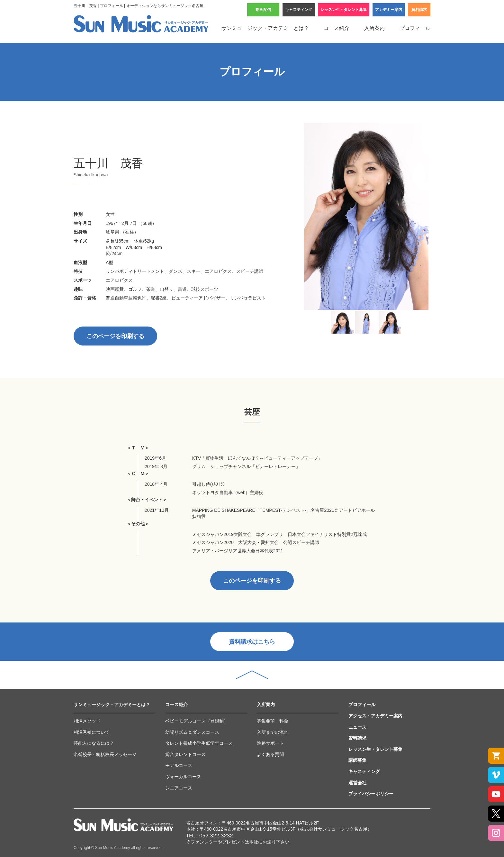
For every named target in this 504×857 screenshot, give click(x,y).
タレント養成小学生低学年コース (199, 743)
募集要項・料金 (273, 721)
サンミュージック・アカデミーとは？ (265, 28)
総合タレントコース (185, 754)
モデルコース (179, 765)
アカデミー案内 (389, 10)
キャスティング (299, 10)
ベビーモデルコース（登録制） (197, 721)
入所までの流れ (273, 732)
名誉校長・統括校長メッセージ (105, 754)
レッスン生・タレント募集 (344, 10)
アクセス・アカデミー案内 (375, 716)
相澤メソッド (87, 721)
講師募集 (357, 760)
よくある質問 (270, 754)
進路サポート (270, 743)
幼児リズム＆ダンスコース (192, 732)
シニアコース (179, 788)
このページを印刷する (115, 336)
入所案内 (374, 28)
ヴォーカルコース (183, 777)
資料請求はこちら (252, 642)
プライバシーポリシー (371, 794)
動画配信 (263, 10)
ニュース (357, 727)
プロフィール (415, 28)
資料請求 (419, 10)
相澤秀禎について (92, 732)
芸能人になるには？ (94, 743)
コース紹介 (337, 28)
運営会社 (357, 783)
